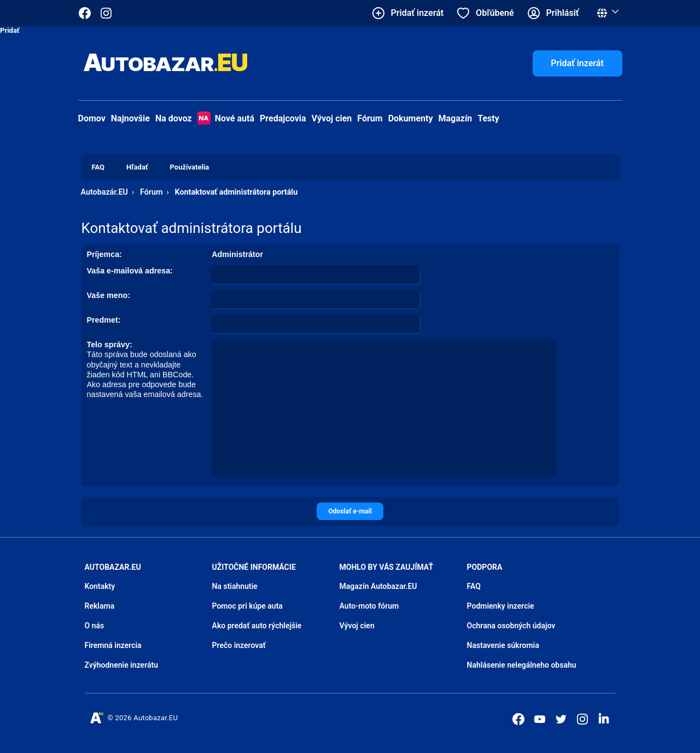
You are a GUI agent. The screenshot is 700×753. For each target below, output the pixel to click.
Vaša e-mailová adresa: (130, 271)
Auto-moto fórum (369, 606)
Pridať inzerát (577, 63)
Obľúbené (495, 13)
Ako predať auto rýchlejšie (257, 626)
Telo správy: (110, 345)
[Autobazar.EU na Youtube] (540, 719)
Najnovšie (130, 118)
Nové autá (226, 118)
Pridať (10, 30)
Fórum (370, 118)
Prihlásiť (563, 13)
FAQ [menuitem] (98, 167)
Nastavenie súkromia (503, 645)
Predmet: (104, 320)
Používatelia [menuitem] (190, 167)
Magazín (456, 118)
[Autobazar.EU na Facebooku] (518, 719)
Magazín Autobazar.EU (378, 586)
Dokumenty (411, 118)
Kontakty (100, 586)
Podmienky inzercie (501, 606)
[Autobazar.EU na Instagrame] (106, 13)
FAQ (474, 586)
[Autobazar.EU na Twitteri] (561, 719)
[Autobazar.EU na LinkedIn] (604, 718)
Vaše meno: (109, 295)
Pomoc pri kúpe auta (247, 606)
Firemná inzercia (113, 645)
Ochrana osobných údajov (511, 626)
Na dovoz (174, 118)
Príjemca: (104, 254)
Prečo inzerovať (239, 645)
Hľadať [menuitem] (137, 167)
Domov (92, 118)
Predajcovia (283, 118)
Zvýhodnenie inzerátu (122, 665)
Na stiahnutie (235, 586)
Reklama (100, 606)
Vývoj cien (332, 118)
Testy (488, 118)
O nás (95, 626)
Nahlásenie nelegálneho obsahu (522, 665)
